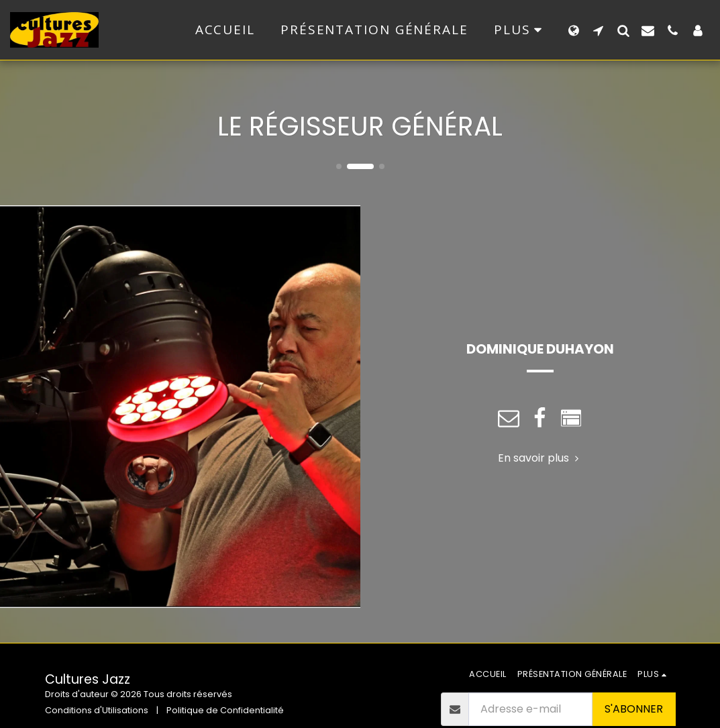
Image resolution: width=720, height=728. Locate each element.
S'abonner (634, 709)
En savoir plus (540, 458)
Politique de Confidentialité (225, 710)
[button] (598, 30)
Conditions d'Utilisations (97, 710)
